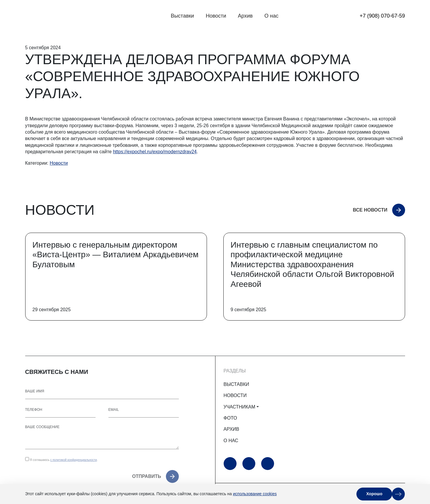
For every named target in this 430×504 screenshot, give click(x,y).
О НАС (231, 441)
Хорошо (374, 494)
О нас (271, 16)
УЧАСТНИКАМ (239, 407)
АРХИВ (231, 429)
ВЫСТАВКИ (236, 384)
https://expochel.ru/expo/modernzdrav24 (155, 152)
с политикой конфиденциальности (73, 460)
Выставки (182, 16)
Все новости (370, 210)
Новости (216, 16)
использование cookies (255, 494)
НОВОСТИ (235, 395)
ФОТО (230, 418)
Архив (245, 16)
